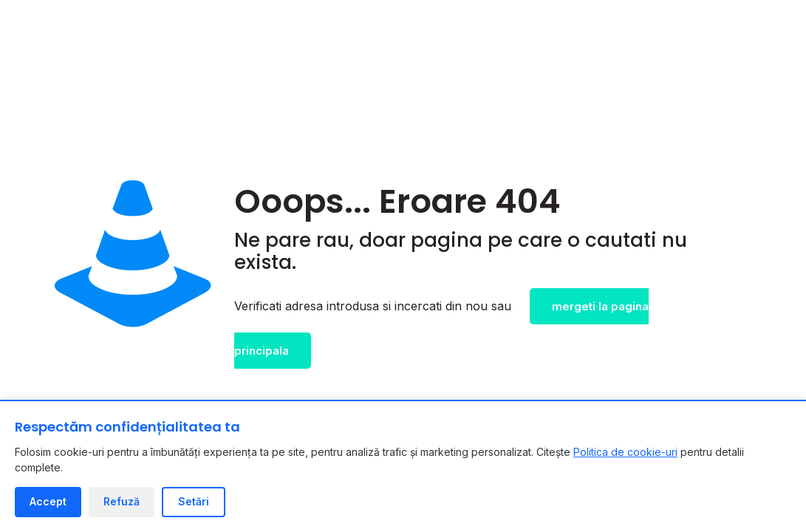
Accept (48, 501)
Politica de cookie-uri (625, 452)
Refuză (122, 501)
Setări (194, 501)
